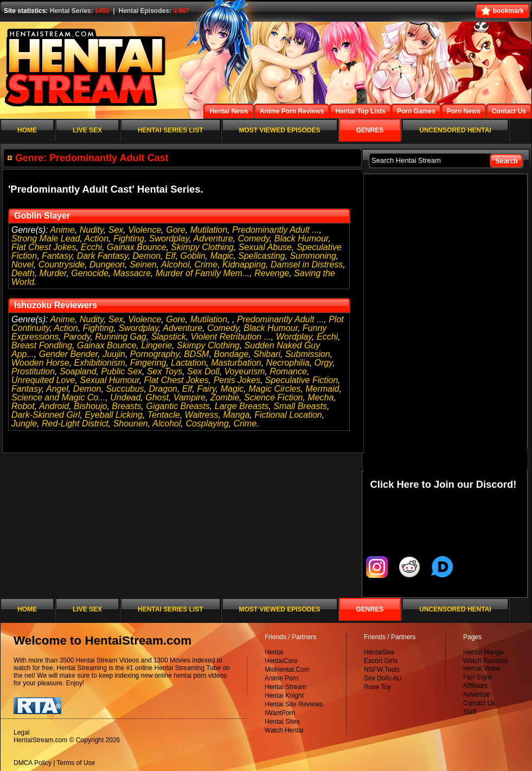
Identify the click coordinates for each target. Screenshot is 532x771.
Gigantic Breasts (178, 406)
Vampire (190, 397)
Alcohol (175, 265)
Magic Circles (274, 389)
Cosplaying (207, 423)
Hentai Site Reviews (294, 704)
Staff (470, 712)
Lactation (188, 363)
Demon (146, 256)
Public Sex (121, 371)
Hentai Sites (282, 722)
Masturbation (236, 363)
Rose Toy (377, 687)
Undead (125, 397)
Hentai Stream (286, 687)
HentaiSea (379, 652)
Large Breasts (242, 406)
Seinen (143, 265)
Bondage (231, 354)
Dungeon (107, 265)
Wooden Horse (40, 363)
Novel (23, 265)
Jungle (24, 423)
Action (97, 238)
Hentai (274, 652)
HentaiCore (281, 661)
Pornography (155, 354)
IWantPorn (280, 713)
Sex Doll (203, 371)
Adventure (213, 238)
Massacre (132, 273)
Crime (206, 265)
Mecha (321, 397)
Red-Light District (75, 423)
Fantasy (57, 256)
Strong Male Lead (46, 238)
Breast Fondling (42, 345)
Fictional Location (288, 415)
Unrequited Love (43, 380)
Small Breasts (300, 406)
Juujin (114, 354)
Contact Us (479, 703)
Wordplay (294, 337)
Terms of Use (76, 763)
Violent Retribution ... (231, 337)
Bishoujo (90, 406)
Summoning (313, 256)
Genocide (90, 273)
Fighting (129, 238)
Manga (236, 415)
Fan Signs (478, 677)
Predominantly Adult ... (275, 230)
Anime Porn (282, 678)
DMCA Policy (33, 763)
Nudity (92, 230)
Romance (288, 371)
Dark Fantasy (102, 256)
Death (23, 273)
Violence (145, 230)
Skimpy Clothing (202, 247)
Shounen (131, 423)
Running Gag (120, 337)
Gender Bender (69, 354)
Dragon (163, 389)
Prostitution (33, 371)
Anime (62, 230)
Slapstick (169, 337)
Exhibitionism (100, 363)
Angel (57, 389)
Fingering (148, 363)
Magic (222, 256)
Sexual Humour (109, 380)
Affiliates (475, 686)
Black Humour (302, 238)
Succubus (125, 389)
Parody (77, 337)
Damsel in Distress (307, 265)
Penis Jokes (237, 380)
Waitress (202, 415)
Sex (116, 230)
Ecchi (91, 247)
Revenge (272, 273)
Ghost (157, 397)
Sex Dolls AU (383, 678)
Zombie (225, 397)
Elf (171, 256)
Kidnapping (244, 265)
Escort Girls (381, 661)
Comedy (253, 238)
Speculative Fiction (302, 380)
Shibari (267, 354)
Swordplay (169, 238)
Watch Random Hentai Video (485, 665)
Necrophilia (288, 363)
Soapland (78, 371)
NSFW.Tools (382, 670)
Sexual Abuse (265, 247)
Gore (176, 230)
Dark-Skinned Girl (46, 415)
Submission (308, 354)
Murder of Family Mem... (203, 273)
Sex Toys (165, 371)
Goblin (193, 256)
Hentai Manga (483, 652)
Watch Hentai (284, 730)
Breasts (126, 406)
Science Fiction (274, 397)
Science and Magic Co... (58, 397)
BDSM (196, 354)
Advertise (477, 694)
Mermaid (322, 389)
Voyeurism (245, 371)
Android (54, 406)
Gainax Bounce (136, 247)
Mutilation (209, 230)
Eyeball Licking (114, 415)
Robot (23, 406)
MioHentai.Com (287, 670)
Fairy (206, 389)
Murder (53, 273)
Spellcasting (261, 256)
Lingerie (156, 345)
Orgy (323, 363)
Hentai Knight (284, 696)
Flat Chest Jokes (44, 247)
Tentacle (164, 415)
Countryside (62, 265)
